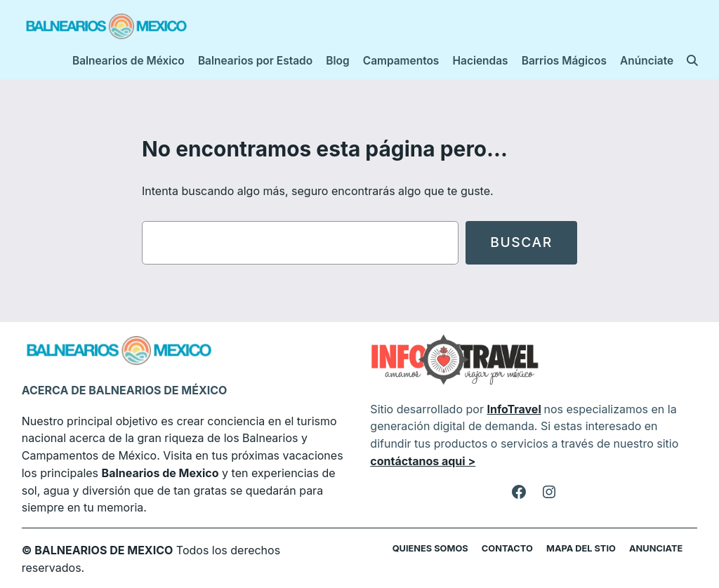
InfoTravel (514, 409)
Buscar (521, 242)
